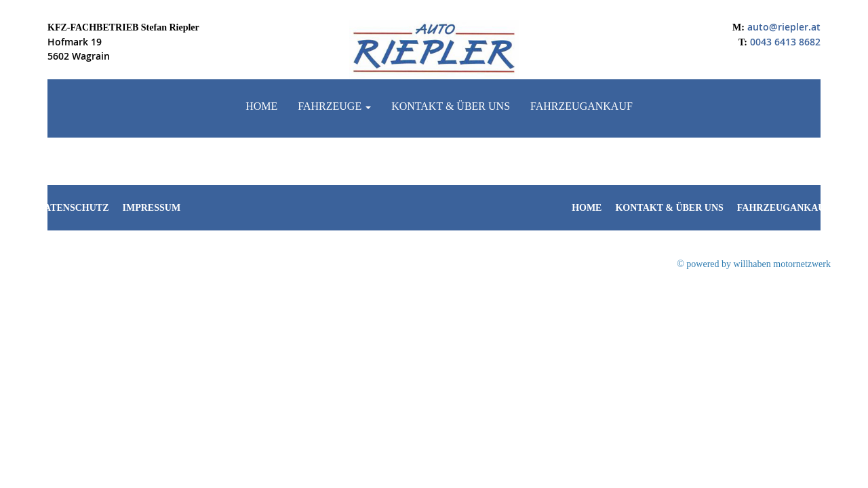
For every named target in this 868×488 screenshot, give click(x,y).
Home (261, 106)
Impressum (152, 208)
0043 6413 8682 (785, 42)
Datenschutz (73, 208)
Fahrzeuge (334, 106)
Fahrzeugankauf (581, 106)
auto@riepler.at (784, 27)
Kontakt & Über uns (451, 106)
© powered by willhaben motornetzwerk (754, 264)
